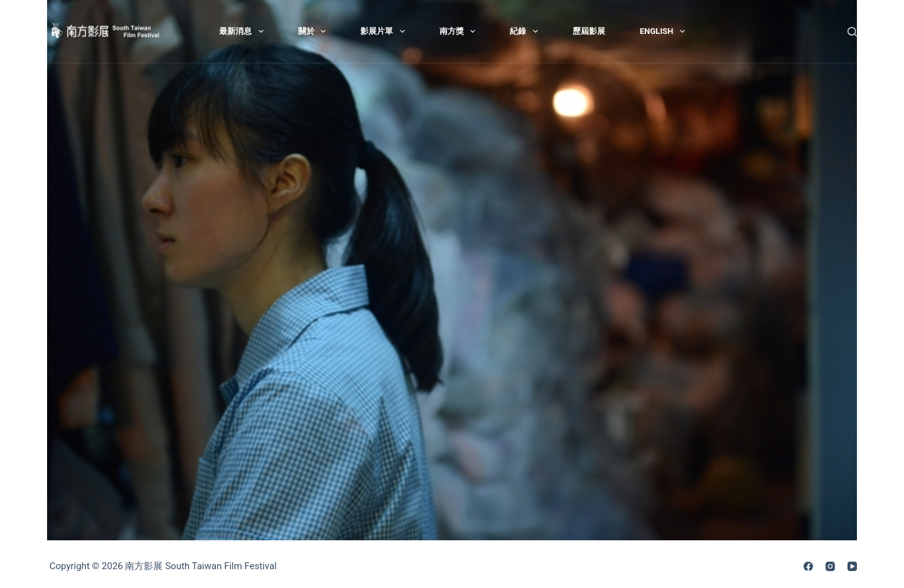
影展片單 (385, 31)
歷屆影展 (589, 31)
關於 (315, 31)
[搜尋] (852, 32)
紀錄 (526, 31)
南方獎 (460, 31)
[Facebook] (808, 566)
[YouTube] (852, 566)
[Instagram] (830, 566)
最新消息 (244, 31)
